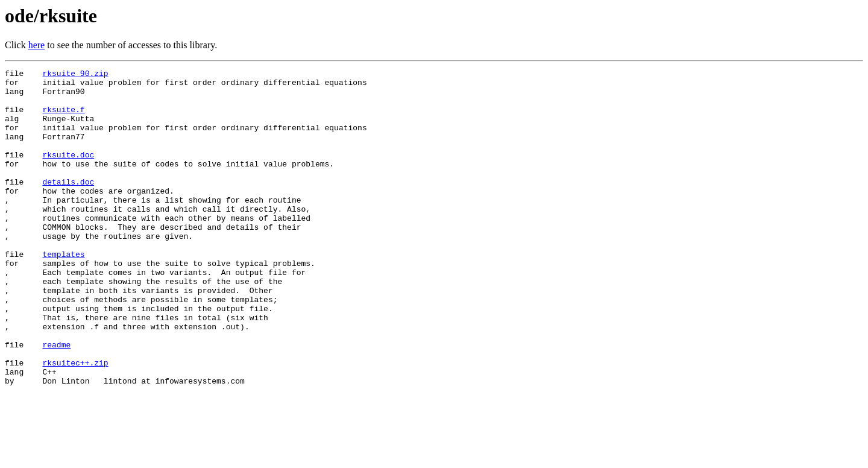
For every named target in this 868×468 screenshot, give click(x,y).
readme (56, 400)
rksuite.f (63, 118)
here (37, 45)
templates (63, 292)
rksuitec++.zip (75, 422)
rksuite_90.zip (75, 75)
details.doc (68, 205)
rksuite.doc (68, 172)
